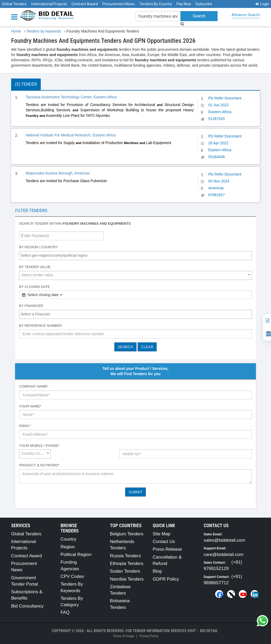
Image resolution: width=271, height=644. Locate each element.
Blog (157, 571)
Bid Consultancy (27, 606)
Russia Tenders (125, 556)
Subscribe (204, 4)
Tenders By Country (156, 4)
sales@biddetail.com (225, 540)
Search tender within (75, 224)
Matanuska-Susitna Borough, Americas (58, 173)
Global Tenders (14, 4)
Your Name (30, 406)
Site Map (162, 534)
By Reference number (40, 326)
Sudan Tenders (125, 571)
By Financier (31, 306)
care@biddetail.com (224, 555)
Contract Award (85, 4)
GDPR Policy (166, 579)
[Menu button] (16, 17)
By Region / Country (39, 247)
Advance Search (246, 15)
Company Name (34, 386)
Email (25, 426)
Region (68, 547)
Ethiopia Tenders (127, 563)
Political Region (76, 555)
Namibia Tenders (127, 579)
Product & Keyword (39, 465)
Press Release (167, 549)
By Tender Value (35, 267)
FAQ (65, 612)
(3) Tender (26, 84)
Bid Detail (209, 631)
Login (262, 4)
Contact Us (164, 542)
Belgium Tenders (127, 534)
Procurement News (119, 4)
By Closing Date (35, 287)
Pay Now (184, 4)
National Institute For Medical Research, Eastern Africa (71, 135)
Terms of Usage (123, 636)
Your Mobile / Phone (39, 446)
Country (69, 539)
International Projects (49, 4)
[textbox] (137, 255)
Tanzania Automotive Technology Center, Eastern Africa (71, 97)
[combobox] (135, 256)
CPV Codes (72, 576)
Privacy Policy (149, 636)
